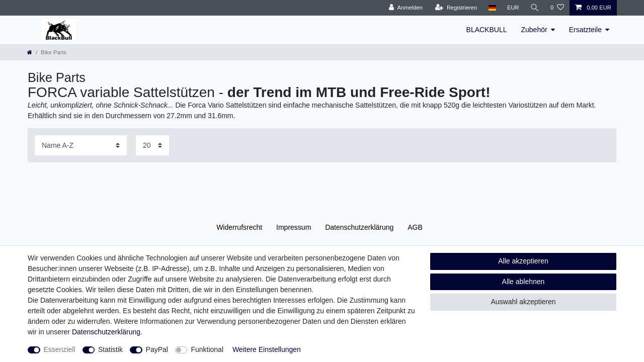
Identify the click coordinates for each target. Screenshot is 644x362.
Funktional (207, 349)
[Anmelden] (406, 8)
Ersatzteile (585, 30)
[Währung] (513, 8)
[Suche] (535, 8)
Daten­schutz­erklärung (359, 227)
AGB (415, 227)
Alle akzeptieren (523, 261)
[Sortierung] (81, 145)
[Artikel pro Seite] (152, 145)
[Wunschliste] (557, 8)
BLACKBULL (487, 30)
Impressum (294, 227)
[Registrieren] (456, 8)
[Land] (492, 8)
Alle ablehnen (524, 282)
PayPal (157, 349)
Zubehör (534, 30)
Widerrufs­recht (239, 227)
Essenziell (60, 349)
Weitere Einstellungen (267, 349)
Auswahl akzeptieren (523, 302)
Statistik (110, 349)
